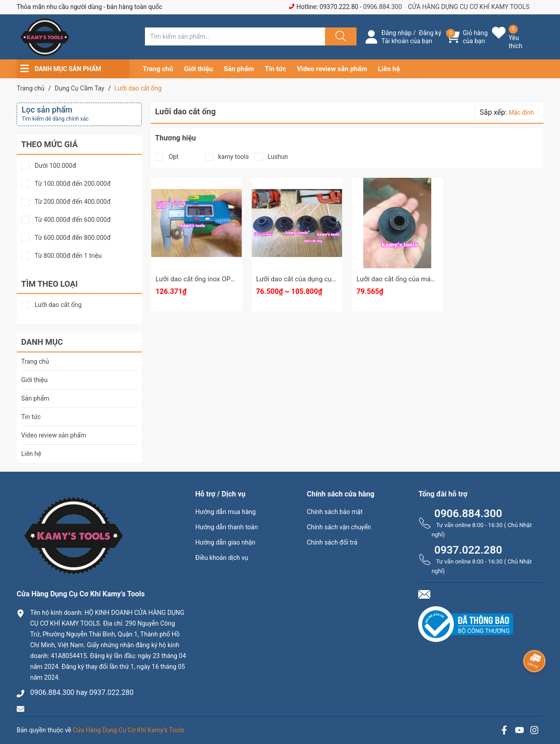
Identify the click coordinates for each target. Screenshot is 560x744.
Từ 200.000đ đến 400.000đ (73, 202)
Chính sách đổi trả (332, 542)
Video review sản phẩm (332, 69)
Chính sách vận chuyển (339, 527)
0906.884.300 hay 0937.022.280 (82, 692)
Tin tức (275, 69)
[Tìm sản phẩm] (235, 36)
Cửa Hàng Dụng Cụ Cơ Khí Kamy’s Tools (129, 730)
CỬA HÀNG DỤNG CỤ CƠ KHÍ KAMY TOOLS (469, 7)
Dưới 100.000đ (55, 166)
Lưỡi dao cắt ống (58, 305)
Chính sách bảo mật (335, 512)
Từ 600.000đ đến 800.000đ (73, 238)
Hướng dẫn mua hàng (226, 512)
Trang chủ (158, 69)
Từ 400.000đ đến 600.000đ (73, 220)
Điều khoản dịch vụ (222, 558)
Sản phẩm (239, 69)
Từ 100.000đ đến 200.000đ (73, 184)
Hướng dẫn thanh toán (227, 527)
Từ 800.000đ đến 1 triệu (68, 256)
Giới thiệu (198, 69)
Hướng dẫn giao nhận (226, 542)
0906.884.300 (383, 7)
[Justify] (339, 36)
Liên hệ (389, 69)
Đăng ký (430, 33)
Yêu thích (516, 42)
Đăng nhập (396, 33)
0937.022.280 (468, 550)
